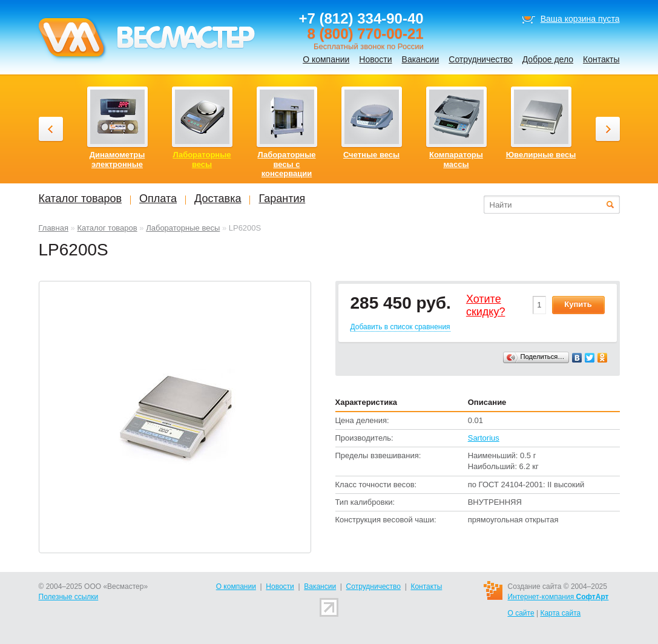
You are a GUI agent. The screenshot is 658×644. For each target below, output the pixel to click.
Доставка (218, 199)
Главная (54, 228)
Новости (375, 59)
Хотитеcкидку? (486, 306)
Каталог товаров (107, 228)
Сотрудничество (480, 59)
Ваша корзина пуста (580, 19)
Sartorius (484, 438)
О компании (326, 59)
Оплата (158, 199)
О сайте (521, 613)
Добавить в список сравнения (400, 327)
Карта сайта (560, 613)
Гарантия (282, 199)
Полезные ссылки (69, 597)
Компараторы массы (456, 159)
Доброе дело (548, 59)
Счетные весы (371, 155)
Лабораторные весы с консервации (286, 164)
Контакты (601, 59)
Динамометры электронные (117, 159)
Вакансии (421, 59)
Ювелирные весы (541, 155)
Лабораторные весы (183, 228)
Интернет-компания (558, 597)
